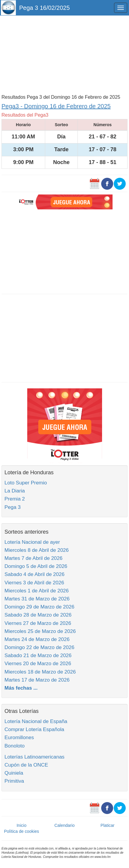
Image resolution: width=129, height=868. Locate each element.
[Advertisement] (64, 54)
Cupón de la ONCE (26, 765)
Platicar (108, 825)
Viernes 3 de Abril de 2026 (34, 583)
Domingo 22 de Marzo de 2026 (39, 647)
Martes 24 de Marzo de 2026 (37, 639)
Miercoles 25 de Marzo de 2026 (40, 631)
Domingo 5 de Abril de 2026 (36, 566)
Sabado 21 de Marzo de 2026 (38, 655)
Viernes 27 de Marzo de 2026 (38, 623)
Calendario (65, 825)
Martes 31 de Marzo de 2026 (37, 599)
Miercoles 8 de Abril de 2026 (37, 550)
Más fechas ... (21, 688)
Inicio (21, 825)
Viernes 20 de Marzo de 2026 (38, 664)
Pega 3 (13, 507)
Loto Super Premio (26, 483)
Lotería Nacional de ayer (32, 542)
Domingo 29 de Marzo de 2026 (39, 607)
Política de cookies (21, 831)
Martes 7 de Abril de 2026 (34, 558)
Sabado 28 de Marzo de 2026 (38, 615)
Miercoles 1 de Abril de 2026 (37, 591)
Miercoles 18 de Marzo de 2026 (40, 672)
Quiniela (14, 773)
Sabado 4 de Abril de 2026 (34, 574)
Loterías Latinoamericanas (34, 757)
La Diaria (15, 491)
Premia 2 (15, 499)
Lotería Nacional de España (36, 721)
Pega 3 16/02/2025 (44, 8)
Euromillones (19, 738)
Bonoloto (15, 746)
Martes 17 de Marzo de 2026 (37, 680)
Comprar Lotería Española (34, 729)
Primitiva (14, 781)
